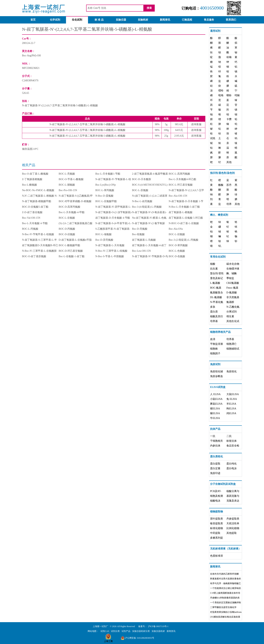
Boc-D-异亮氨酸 (104, 240)
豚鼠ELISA (216, 404)
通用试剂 (215, 31)
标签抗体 (232, 441)
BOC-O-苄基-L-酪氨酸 (71, 179)
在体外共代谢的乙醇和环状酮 (224, 574)
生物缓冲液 (233, 269)
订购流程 (187, 20)
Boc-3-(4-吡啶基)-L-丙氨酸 (147, 207)
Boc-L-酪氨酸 (30, 185)
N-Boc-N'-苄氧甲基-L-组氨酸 (38, 234)
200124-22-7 (29, 43)
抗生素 (214, 269)
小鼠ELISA (216, 399)
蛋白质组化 (217, 456)
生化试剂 (77, 20)
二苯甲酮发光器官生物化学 (223, 607)
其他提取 (232, 533)
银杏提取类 (217, 523)
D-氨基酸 (232, 293)
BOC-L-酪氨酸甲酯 (69, 245)
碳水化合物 (233, 264)
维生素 (230, 316)
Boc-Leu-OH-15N (141, 251)
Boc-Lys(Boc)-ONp (106, 185)
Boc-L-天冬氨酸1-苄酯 (108, 174)
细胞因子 (215, 353)
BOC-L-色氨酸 (177, 251)
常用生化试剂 (218, 257)
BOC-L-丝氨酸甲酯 (106, 201)
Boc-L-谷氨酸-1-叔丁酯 (72, 256)
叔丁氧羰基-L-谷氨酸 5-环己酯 (186, 218)
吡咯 (221, 95)
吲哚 (237, 95)
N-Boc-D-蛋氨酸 (104, 196)
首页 (33, 20)
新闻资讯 (165, 20)
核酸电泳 (215, 501)
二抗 (229, 436)
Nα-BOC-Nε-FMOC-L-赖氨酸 (38, 190)
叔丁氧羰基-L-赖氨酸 (181, 212)
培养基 (214, 321)
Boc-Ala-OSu (176, 229)
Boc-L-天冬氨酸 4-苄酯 (35, 223)
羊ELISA (231, 404)
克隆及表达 (233, 501)
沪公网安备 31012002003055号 (137, 638)
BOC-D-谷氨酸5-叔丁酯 (35, 207)
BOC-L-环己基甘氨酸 (181, 185)
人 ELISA (215, 394)
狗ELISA (231, 409)
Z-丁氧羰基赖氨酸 (32, 179)
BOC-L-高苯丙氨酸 (179, 174)
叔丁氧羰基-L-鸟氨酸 (144, 240)
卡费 (229, 119)
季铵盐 (230, 278)
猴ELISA (215, 413)
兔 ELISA (232, 399)
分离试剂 (232, 312)
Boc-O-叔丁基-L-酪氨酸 (35, 174)
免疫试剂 (215, 364)
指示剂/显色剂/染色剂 (222, 173)
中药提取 (215, 533)
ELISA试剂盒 (218, 387)
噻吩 (229, 95)
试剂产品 (126, 631)
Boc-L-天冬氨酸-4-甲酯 (72, 212)
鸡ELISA (231, 413)
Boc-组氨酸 (138, 234)
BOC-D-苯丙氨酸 (178, 245)
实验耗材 (143, 20)
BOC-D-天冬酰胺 (142, 179)
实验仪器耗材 (158, 631)
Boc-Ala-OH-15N (178, 196)
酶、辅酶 (232, 273)
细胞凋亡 (232, 344)
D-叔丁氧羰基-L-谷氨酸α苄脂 (75, 240)
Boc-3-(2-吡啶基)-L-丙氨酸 (184, 240)
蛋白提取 (215, 464)
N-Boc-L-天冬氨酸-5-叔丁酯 (184, 207)
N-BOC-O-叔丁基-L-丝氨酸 (184, 223)
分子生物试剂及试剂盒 (223, 484)
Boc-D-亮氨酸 (140, 229)
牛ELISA (215, 418)
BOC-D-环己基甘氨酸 (71, 251)
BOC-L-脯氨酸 (67, 185)
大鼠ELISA (233, 394)
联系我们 (231, 20)
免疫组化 (232, 371)
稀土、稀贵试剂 (219, 215)
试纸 (213, 138)
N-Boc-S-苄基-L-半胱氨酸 (110, 256)
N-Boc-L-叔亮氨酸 (142, 201)
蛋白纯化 (232, 464)
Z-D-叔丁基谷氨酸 (32, 212)
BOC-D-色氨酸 (177, 256)
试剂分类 (115, 631)
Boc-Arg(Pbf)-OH (31, 56)
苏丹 (229, 185)
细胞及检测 (217, 496)
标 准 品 (99, 20)
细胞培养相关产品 (220, 332)
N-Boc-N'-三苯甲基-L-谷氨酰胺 (39, 251)
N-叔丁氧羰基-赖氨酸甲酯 (37, 201)
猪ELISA (215, 409)
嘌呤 (221, 91)
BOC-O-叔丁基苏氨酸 (34, 256)
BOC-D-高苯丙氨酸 (69, 207)
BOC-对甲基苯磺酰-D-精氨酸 (75, 201)
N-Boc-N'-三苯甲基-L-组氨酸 (111, 251)
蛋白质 (214, 312)
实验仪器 (121, 20)
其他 (229, 162)
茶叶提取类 (217, 519)
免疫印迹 (215, 473)
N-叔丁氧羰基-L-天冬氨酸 (110, 245)
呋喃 (229, 57)
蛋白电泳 (232, 468)
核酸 (213, 264)
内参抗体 (215, 446)
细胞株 (214, 349)
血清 (213, 339)
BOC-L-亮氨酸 (67, 174)
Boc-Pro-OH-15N (68, 190)
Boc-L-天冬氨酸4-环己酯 (182, 179)
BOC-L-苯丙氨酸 (105, 190)
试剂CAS (105, 631)
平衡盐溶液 (217, 344)
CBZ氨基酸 (233, 283)
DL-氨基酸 (216, 297)
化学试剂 (55, 20)
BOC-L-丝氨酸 (177, 234)
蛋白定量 (215, 468)
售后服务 (209, 20)
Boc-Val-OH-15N (31, 218)
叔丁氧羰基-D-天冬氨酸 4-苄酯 (113, 218)
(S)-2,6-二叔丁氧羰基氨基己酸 (76, 223)
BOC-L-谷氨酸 (67, 218)
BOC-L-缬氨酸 (103, 234)
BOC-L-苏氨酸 (140, 190)
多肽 (213, 307)
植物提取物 (217, 512)
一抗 (213, 436)
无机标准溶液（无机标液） (225, 549)
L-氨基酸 (215, 283)
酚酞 (221, 185)
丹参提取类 (233, 519)
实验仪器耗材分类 (141, 631)
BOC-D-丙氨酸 (67, 229)
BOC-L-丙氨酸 (30, 229)
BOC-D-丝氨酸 (67, 234)
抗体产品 (215, 429)
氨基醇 (230, 302)
